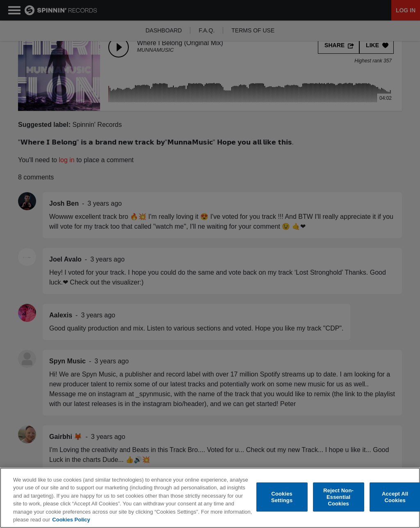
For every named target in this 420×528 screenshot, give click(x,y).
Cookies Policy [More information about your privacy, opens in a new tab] (71, 520)
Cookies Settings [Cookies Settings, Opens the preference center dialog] (282, 497)
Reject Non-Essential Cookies (338, 497)
